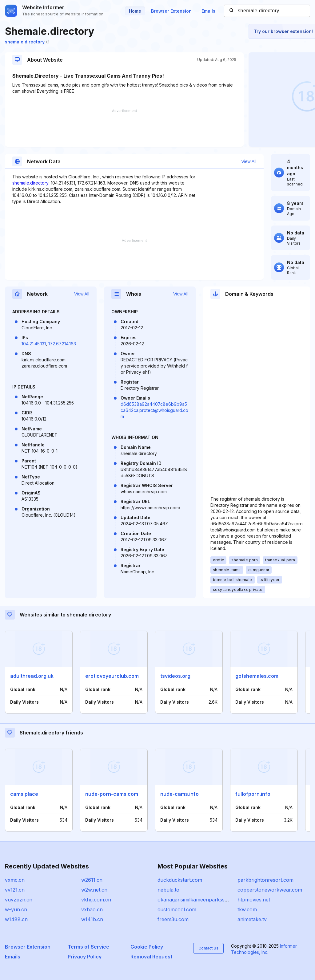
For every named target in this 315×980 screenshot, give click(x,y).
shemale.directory (27, 42)
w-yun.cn (16, 909)
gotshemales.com (257, 676)
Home (135, 11)
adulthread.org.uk (32, 676)
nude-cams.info (179, 794)
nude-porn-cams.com (112, 794)
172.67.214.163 (62, 344)
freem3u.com (173, 919)
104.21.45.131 (34, 344)
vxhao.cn (92, 909)
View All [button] (249, 161)
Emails (208, 11)
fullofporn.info (253, 794)
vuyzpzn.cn (19, 900)
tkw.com (247, 909)
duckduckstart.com (180, 880)
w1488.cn (16, 919)
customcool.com (177, 909)
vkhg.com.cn (96, 900)
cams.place (24, 794)
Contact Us (208, 948)
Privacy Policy (85, 957)
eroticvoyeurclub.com (112, 676)
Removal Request (151, 957)
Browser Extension (171, 11)
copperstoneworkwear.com (270, 890)
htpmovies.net (254, 900)
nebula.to (168, 890)
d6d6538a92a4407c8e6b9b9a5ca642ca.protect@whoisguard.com (154, 410)
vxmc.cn (15, 880)
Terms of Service (88, 947)
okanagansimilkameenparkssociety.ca (201, 900)
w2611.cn (92, 880)
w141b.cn (92, 919)
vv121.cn (15, 890)
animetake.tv (252, 919)
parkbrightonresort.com (265, 880)
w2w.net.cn (94, 890)
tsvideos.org (175, 676)
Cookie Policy (147, 947)
